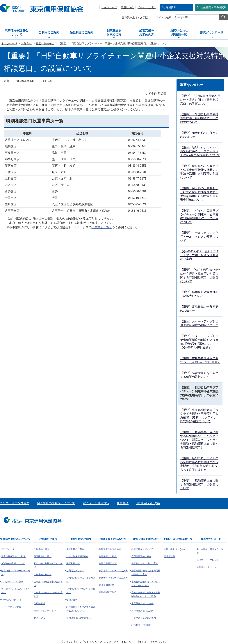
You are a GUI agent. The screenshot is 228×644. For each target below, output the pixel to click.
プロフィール (8, 549)
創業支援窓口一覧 (108, 563)
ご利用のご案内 (49, 32)
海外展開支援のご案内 (142, 611)
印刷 (50, 81)
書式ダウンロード (212, 32)
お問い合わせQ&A (148, 503)
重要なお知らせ (45, 43)
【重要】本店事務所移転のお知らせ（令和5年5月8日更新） (200, 360)
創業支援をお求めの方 (114, 32)
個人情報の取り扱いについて (56, 503)
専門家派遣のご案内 (141, 556)
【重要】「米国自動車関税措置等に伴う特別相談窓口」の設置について (199, 118)
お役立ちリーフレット (208, 560)
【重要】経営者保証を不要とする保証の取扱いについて (199, 375)
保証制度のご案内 (81, 32)
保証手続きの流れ (43, 556)
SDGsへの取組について (13, 563)
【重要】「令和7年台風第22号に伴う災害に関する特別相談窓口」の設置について (200, 100)
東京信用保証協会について (16, 32)
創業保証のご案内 (108, 556)
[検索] (197, 17)
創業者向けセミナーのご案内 (113, 578)
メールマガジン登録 (11, 607)
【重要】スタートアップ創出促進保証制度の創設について (199, 323)
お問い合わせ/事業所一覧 (179, 32)
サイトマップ (109, 7)
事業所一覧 (170, 556)
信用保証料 (39, 604)
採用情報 (171, 7)
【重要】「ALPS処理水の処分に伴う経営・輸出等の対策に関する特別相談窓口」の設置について (200, 275)
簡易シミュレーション (45, 611)
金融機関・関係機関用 (214, 7)
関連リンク (127, 7)
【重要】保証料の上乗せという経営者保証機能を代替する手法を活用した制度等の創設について (199, 172)
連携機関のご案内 (108, 592)
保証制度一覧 (73, 563)
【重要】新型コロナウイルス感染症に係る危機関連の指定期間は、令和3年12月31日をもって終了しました (199, 464)
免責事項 (123, 503)
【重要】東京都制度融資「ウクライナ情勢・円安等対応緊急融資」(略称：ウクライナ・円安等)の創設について (200, 416)
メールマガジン (147, 7)
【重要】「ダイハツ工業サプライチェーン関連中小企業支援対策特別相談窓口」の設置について (199, 216)
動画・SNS (39, 618)
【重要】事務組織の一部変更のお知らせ (199, 309)
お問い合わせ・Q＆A (174, 549)
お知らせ (26, 43)
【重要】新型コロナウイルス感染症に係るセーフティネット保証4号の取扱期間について (200, 151)
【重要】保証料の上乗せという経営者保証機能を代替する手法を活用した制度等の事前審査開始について (199, 194)
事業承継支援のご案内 (142, 604)
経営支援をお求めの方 (147, 32)
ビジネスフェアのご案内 (144, 618)
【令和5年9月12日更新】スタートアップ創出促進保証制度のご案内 (200, 255)
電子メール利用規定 (96, 503)
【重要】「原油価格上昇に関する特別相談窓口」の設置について (199, 484)
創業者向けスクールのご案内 (113, 571)
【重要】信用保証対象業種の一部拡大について (199, 294)
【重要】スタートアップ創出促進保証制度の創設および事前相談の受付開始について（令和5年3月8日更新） (199, 342)
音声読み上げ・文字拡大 (136, 17)
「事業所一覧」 (102, 227)
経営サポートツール (206, 567)
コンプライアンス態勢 (15, 503)
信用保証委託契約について (80, 618)
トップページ (9, 43)
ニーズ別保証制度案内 (77, 556)
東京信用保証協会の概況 (13, 556)
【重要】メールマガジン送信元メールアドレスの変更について (199, 237)
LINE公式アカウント (11, 600)
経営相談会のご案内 (141, 625)
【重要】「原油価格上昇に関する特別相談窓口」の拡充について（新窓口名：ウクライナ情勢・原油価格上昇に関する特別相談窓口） (199, 440)
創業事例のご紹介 (108, 585)
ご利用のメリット (43, 574)
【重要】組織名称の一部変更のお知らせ (199, 135)
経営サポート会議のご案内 (145, 563)
